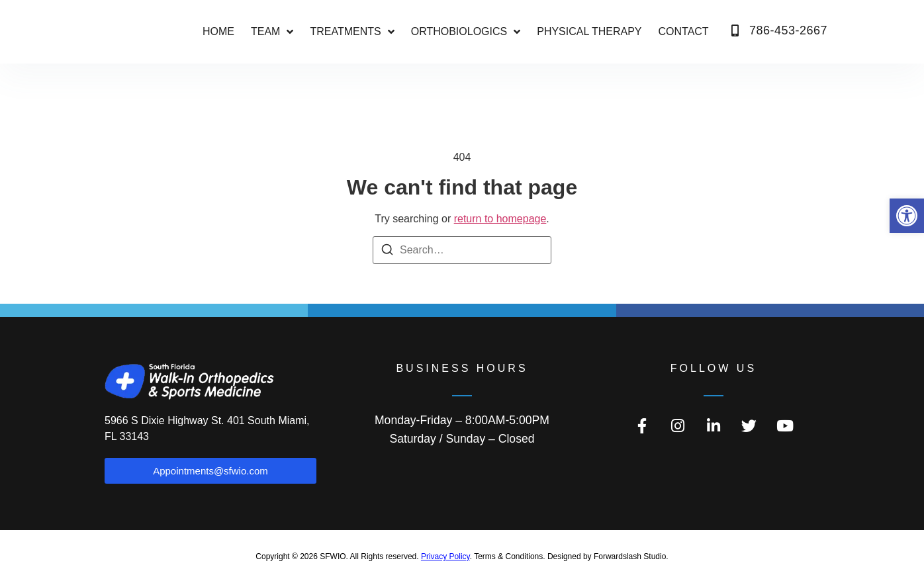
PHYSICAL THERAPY (589, 31)
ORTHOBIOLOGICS (466, 32)
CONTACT (684, 31)
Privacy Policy (445, 556)
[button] (907, 216)
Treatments (352, 32)
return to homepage (500, 219)
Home (218, 31)
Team (272, 32)
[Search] (387, 252)
